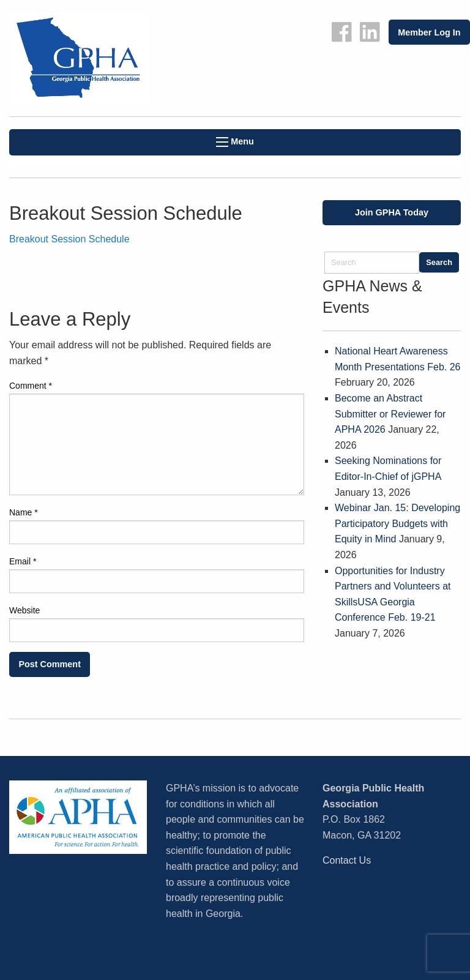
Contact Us (347, 860)
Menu (235, 142)
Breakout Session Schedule (69, 239)
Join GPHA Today (392, 212)
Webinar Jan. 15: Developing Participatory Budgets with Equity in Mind (397, 523)
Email (23, 561)
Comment (31, 386)
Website (24, 610)
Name (24, 512)
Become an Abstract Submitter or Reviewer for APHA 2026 (390, 414)
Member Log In (429, 32)
